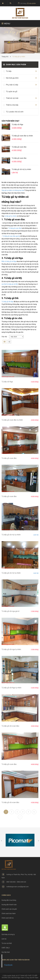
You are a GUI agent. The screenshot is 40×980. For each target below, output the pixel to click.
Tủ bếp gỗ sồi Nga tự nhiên (11, 688)
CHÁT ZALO (6, 948)
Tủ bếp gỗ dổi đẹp (7, 302)
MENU (6, 24)
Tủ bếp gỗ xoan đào (19, 147)
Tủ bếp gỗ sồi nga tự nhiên (11, 649)
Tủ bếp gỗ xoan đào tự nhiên (22, 136)
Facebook (8, 965)
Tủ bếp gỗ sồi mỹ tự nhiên (21, 169)
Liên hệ (36, 535)
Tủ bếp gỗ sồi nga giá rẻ (10, 611)
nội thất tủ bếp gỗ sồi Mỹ (10, 284)
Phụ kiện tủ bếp (12, 85)
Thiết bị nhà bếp (12, 105)
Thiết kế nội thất (12, 98)
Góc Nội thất (6, 952)
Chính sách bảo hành (9, 913)
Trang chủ (5, 57)
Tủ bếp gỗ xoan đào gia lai (11, 236)
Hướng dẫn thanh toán (9, 905)
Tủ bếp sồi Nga (17, 125)
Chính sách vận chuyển (9, 909)
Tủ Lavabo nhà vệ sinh (15, 112)
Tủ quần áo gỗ (12, 92)
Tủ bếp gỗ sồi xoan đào (10, 726)
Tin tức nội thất (7, 943)
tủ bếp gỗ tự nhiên (11, 216)
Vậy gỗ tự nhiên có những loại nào (13, 190)
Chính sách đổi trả (8, 918)
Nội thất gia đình (12, 78)
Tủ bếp (9, 71)
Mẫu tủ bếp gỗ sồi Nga (9, 261)
